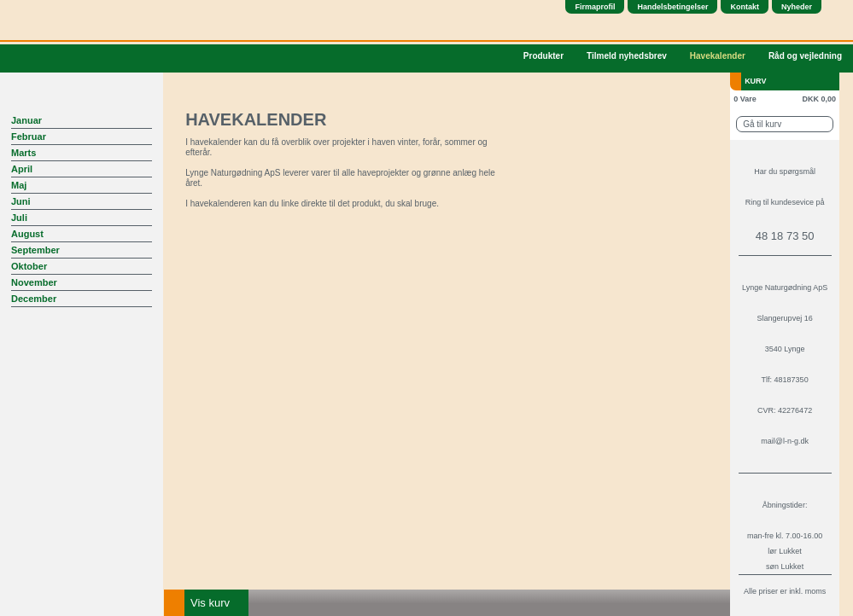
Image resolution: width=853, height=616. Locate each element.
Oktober (29, 266)
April (22, 169)
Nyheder (797, 7)
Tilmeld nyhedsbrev (627, 56)
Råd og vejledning (805, 56)
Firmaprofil (595, 7)
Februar (29, 137)
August (27, 234)
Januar (26, 120)
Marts (23, 153)
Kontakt (745, 7)
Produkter (543, 56)
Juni (21, 201)
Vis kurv (210, 603)
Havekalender (718, 56)
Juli (19, 218)
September (35, 250)
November (34, 282)
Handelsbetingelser (672, 7)
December (34, 299)
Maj (19, 185)
